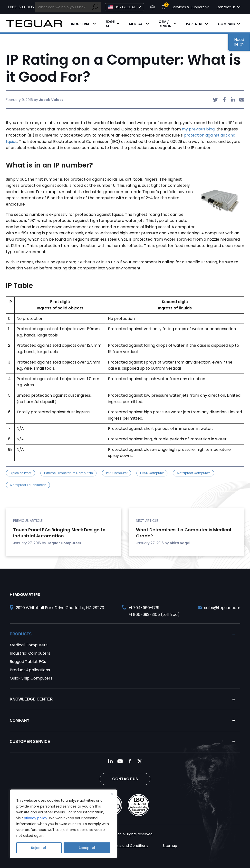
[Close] (112, 794)
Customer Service (30, 742)
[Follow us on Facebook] (130, 761)
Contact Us (125, 779)
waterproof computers (193, 473)
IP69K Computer (152, 473)
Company (227, 24)
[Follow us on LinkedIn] (110, 761)
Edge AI (110, 24)
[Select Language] (125, 7)
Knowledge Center (31, 699)
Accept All (87, 848)
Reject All (39, 848)
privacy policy (36, 818)
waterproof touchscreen (28, 485)
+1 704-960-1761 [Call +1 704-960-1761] (144, 608)
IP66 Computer (116, 473)
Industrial (81, 24)
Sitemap (170, 846)
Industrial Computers (30, 653)
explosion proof (20, 473)
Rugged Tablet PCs (28, 662)
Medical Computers (29, 645)
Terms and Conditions (129, 846)
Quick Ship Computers (31, 678)
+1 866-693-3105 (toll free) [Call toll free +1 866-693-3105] (154, 615)
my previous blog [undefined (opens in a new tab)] (198, 129)
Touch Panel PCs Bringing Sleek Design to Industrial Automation (59, 533)
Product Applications (30, 670)
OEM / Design (165, 24)
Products (21, 634)
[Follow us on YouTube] (120, 761)
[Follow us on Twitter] (140, 761)
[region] (63, 824)
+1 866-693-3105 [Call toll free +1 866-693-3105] (20, 7)
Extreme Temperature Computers (68, 473)
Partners (195, 24)
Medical (137, 24)
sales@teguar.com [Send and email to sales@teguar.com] (222, 608)
